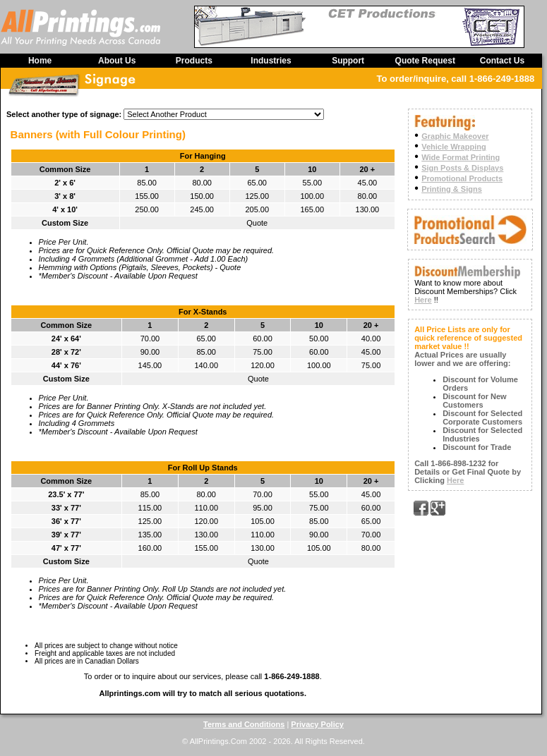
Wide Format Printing (461, 157)
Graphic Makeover (455, 136)
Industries (271, 61)
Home (40, 61)
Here (423, 300)
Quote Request (425, 61)
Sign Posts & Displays (462, 168)
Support (348, 61)
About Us (117, 61)
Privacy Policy (317, 724)
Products (194, 61)
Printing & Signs (452, 189)
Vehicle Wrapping (454, 147)
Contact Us (502, 61)
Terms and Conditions (244, 724)
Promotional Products (462, 178)
